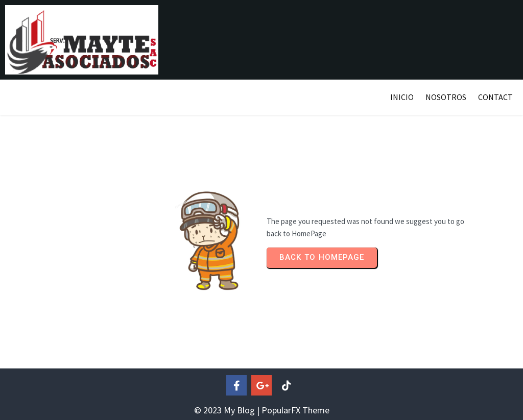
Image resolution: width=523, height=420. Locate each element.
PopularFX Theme (295, 410)
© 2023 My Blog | (228, 410)
